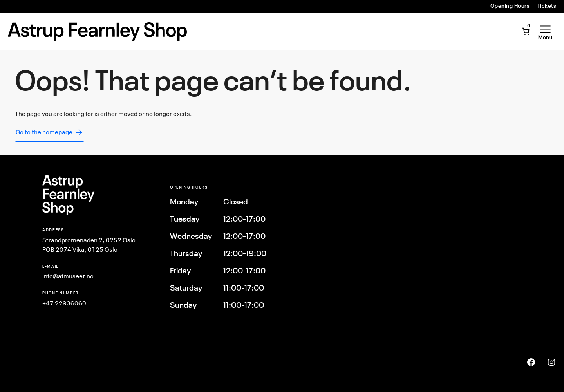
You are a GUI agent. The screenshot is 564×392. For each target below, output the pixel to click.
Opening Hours (510, 6)
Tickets (547, 6)
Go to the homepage (50, 132)
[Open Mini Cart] (526, 31)
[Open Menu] (545, 31)
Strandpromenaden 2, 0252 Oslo (89, 240)
